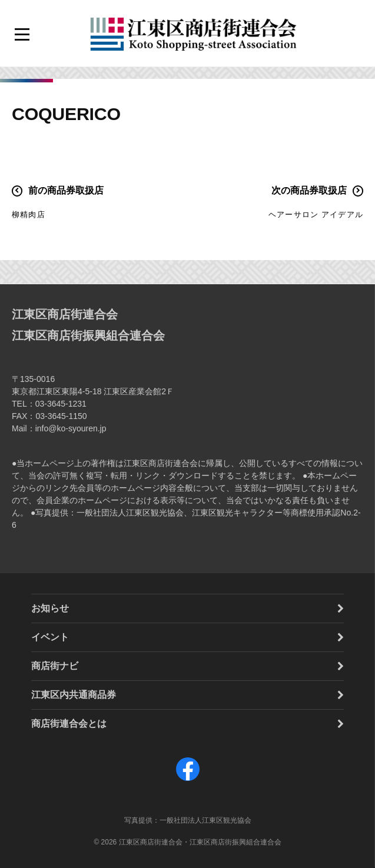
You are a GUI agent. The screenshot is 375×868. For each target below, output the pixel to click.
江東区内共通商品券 (74, 695)
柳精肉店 (29, 214)
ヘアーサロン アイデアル (316, 214)
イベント (50, 637)
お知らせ (50, 608)
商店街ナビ (55, 666)
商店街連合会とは (69, 724)
